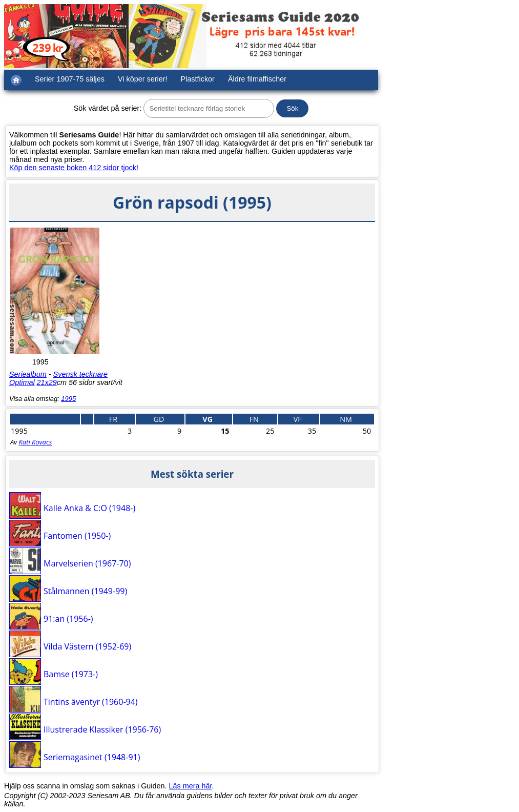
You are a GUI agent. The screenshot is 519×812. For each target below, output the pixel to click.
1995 (68, 399)
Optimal (22, 382)
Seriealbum (28, 374)
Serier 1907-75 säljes (70, 79)
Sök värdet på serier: (108, 108)
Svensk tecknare (80, 374)
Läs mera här (191, 786)
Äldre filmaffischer (257, 79)
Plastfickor (198, 79)
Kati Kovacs (36, 442)
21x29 (47, 382)
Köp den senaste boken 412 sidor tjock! (74, 168)
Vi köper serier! (143, 79)
